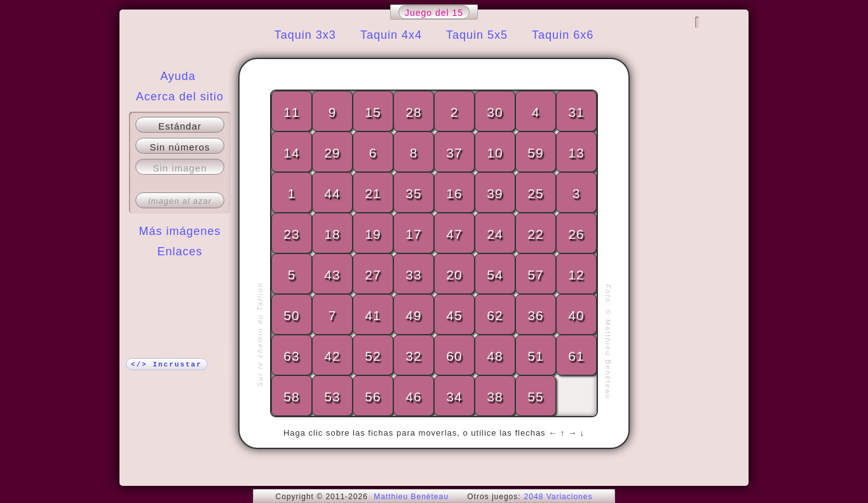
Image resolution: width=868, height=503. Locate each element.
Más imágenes (180, 231)
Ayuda (178, 76)
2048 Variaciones (559, 497)
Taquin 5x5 (477, 35)
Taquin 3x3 (305, 35)
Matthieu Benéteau (411, 497)
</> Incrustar (166, 365)
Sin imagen (180, 168)
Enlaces (180, 251)
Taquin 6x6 (563, 35)
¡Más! (180, 277)
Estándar (180, 126)
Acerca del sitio (180, 97)
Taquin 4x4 (391, 35)
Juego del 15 (434, 13)
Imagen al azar (180, 201)
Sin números (180, 147)
